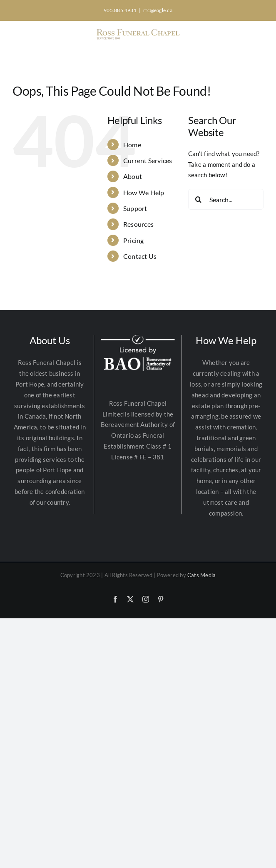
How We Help (144, 192)
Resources (138, 224)
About (133, 176)
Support (135, 208)
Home (132, 145)
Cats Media (201, 575)
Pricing (134, 240)
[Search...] (226, 199)
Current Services (148, 160)
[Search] (199, 199)
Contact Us (140, 256)
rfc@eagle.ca (158, 10)
